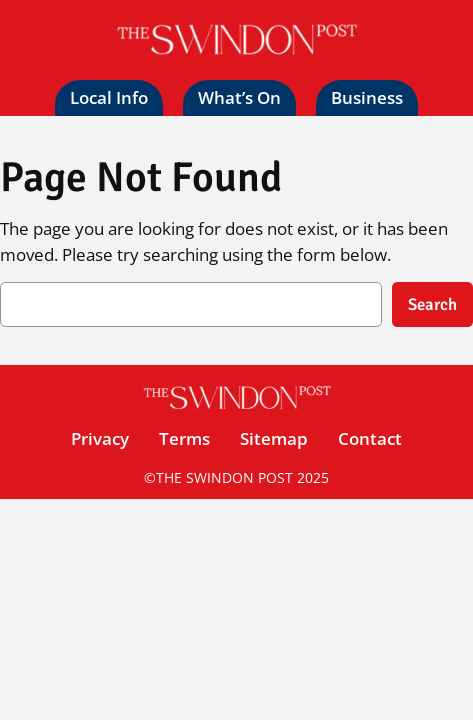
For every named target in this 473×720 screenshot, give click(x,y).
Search (432, 304)
